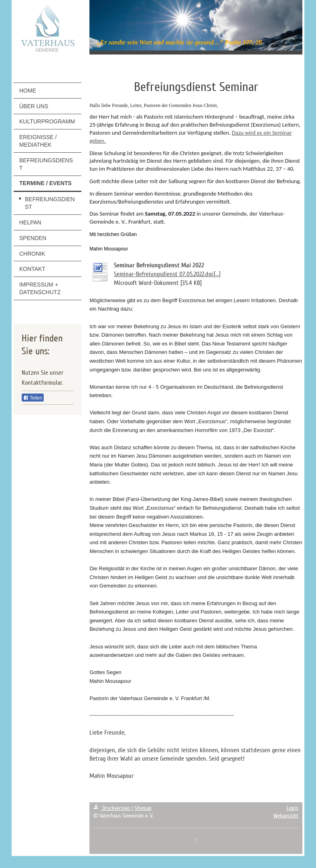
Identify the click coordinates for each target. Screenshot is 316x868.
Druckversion (112, 808)
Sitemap (143, 808)
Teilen (33, 398)
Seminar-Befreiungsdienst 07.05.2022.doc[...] (167, 274)
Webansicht (286, 816)
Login (293, 808)
